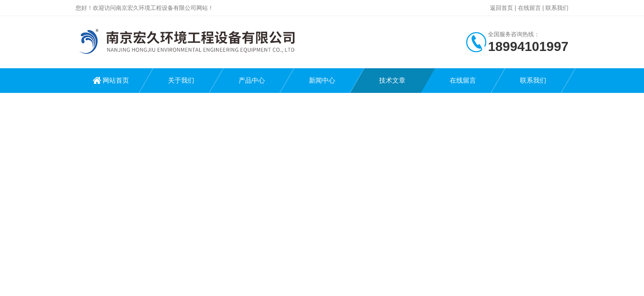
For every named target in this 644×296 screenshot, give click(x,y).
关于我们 (181, 80)
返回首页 (501, 8)
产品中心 (252, 80)
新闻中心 (322, 80)
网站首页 (116, 80)
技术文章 (392, 80)
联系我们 (557, 8)
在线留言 (529, 8)
